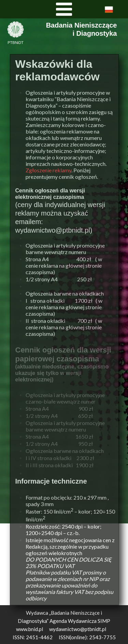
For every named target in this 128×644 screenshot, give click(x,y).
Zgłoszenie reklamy (48, 170)
